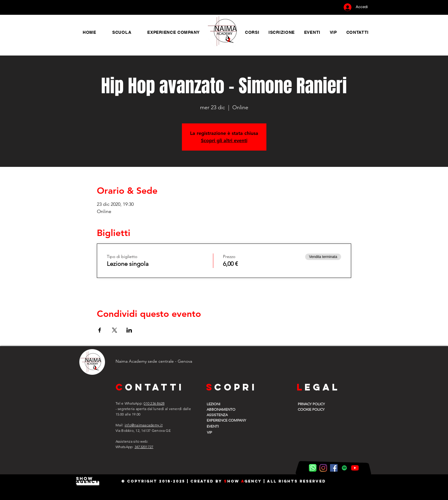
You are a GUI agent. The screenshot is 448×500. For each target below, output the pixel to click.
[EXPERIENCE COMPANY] (230, 420)
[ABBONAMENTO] (222, 409)
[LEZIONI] (222, 404)
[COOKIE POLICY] (313, 409)
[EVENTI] (222, 426)
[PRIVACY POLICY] (313, 404)
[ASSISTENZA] (222, 415)
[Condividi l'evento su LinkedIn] (129, 330)
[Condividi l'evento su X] (114, 330)
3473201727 (144, 447)
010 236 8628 (154, 403)
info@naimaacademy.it (144, 425)
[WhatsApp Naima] (313, 468)
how (234, 481)
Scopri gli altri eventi (224, 140)
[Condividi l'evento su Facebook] (100, 330)
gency (253, 481)
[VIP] (222, 432)
